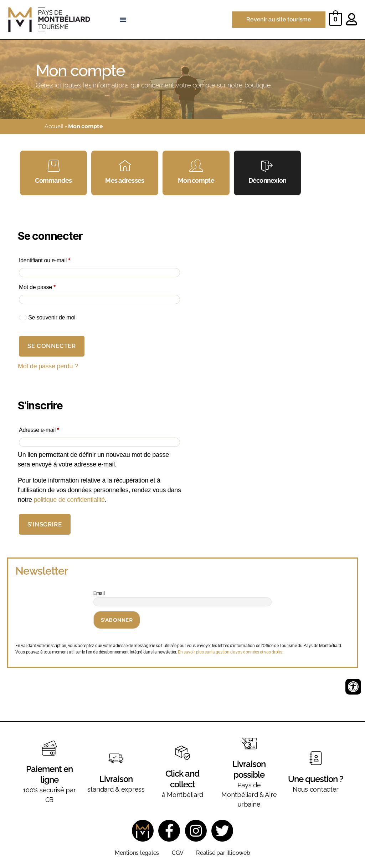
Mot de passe (50, 286)
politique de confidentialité (69, 500)
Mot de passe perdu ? (48, 367)
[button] (123, 20)
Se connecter (52, 346)
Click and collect (182, 779)
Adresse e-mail (52, 429)
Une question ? (316, 779)
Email (99, 593)
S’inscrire (45, 524)
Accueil (54, 126)
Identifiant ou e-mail (58, 259)
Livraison (116, 779)
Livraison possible (249, 769)
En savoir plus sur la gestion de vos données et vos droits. (230, 652)
